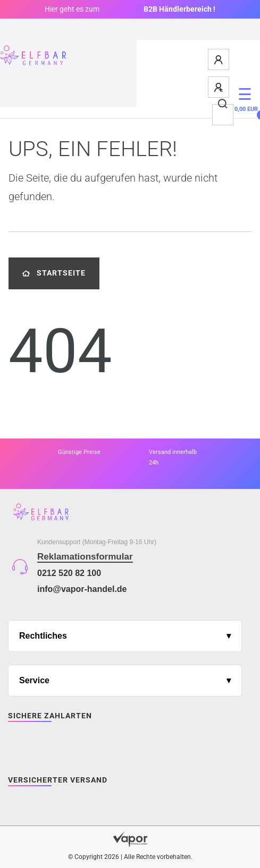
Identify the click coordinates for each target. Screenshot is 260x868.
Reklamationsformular (85, 557)
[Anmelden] (219, 59)
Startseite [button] (54, 273)
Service (34, 680)
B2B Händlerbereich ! (179, 9)
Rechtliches (43, 636)
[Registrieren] (219, 87)
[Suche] (223, 104)
